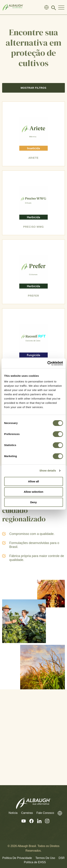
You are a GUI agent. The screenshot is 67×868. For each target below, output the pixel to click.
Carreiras (27, 813)
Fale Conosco (45, 813)
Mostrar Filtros (33, 88)
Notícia (13, 813)
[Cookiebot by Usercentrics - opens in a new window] (48, 363)
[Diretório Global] (46, 7)
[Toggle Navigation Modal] (61, 7)
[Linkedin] (38, 821)
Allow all (33, 481)
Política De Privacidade (17, 858)
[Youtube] (22, 821)
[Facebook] (30, 821)
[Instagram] (45, 821)
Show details (48, 471)
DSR (62, 858)
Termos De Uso (45, 858)
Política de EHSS (35, 862)
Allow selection (33, 492)
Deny (33, 502)
